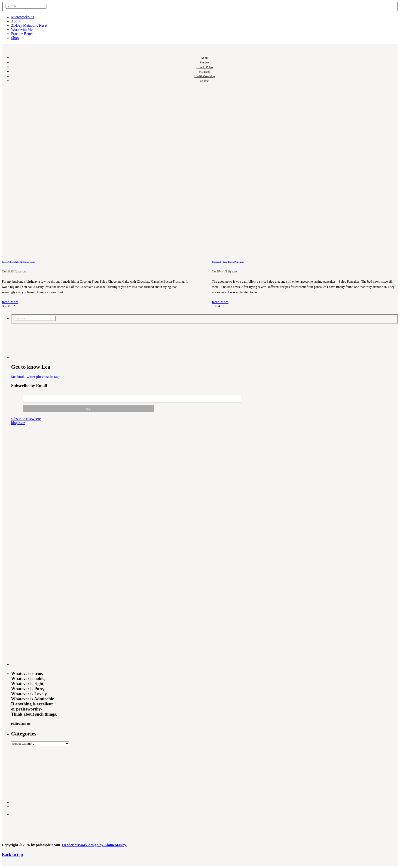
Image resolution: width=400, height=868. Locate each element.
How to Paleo (205, 67)
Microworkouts (23, 17)
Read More (10, 302)
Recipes (205, 62)
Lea (25, 271)
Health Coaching (205, 76)
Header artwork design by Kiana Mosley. (94, 845)
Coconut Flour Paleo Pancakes (228, 262)
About (16, 21)
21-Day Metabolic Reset (29, 25)
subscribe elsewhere (26, 419)
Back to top (12, 854)
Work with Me (22, 29)
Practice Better (22, 34)
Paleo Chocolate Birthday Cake (18, 262)
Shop (15, 38)
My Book (205, 72)
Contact (205, 81)
